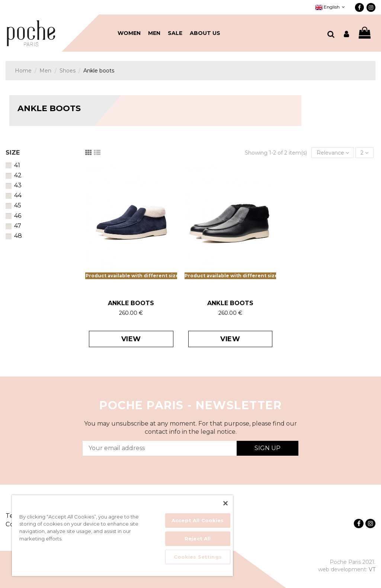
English (331, 7)
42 (18, 175)
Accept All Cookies (198, 520)
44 (18, 195)
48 (18, 236)
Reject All (198, 539)
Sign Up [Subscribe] (268, 448)
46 (18, 216)
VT (372, 569)
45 (18, 205)
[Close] (225, 503)
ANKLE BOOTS (131, 303)
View (131, 339)
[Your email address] (160, 448)
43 (18, 185)
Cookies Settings (198, 557)
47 (18, 226)
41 (17, 165)
